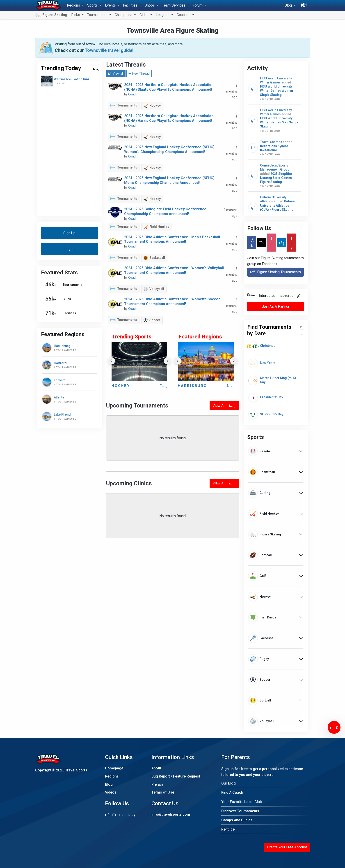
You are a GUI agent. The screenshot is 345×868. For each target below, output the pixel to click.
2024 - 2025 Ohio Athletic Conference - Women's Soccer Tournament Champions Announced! (172, 301)
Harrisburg (192, 386)
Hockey (152, 106)
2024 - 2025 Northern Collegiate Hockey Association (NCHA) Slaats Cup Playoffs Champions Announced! (169, 87)
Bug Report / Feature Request (176, 776)
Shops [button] (150, 5)
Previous (112, 361)
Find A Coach (232, 793)
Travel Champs (271, 142)
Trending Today (61, 68)
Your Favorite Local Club (242, 802)
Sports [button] (93, 5)
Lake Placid (62, 414)
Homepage (114, 768)
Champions (124, 15)
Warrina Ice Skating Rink (72, 79)
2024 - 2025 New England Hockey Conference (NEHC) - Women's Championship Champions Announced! (170, 149)
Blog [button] (289, 5)
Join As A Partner (276, 307)
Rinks (76, 15)
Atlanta (59, 397)
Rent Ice (228, 829)
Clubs (144, 15)
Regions (112, 776)
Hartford (60, 363)
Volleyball (154, 289)
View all (116, 74)
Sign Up (69, 233)
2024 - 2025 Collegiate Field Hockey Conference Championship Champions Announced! (165, 211)
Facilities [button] (131, 5)
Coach (133, 94)
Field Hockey (156, 227)
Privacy (158, 784)
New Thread (139, 74)
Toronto (60, 380)
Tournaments (124, 105)
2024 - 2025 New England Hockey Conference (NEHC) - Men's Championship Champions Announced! (170, 180)
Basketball (154, 258)
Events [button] (111, 5)
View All (224, 406)
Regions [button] (74, 5)
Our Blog (228, 783)
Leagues (163, 15)
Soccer (152, 320)
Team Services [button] (174, 5)
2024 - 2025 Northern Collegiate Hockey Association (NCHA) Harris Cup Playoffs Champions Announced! (169, 118)
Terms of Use (163, 792)
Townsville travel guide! (109, 50)
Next (167, 361)
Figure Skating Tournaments (275, 272)
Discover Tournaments (240, 811)
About (156, 768)
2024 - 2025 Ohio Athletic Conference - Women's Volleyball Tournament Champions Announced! (174, 270)
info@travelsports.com (171, 814)
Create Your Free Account (287, 847)
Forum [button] (198, 5)
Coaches (184, 15)
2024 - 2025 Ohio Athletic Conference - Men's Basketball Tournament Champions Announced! (172, 239)
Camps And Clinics (237, 820)
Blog (109, 784)
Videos (111, 792)
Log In (69, 249)
